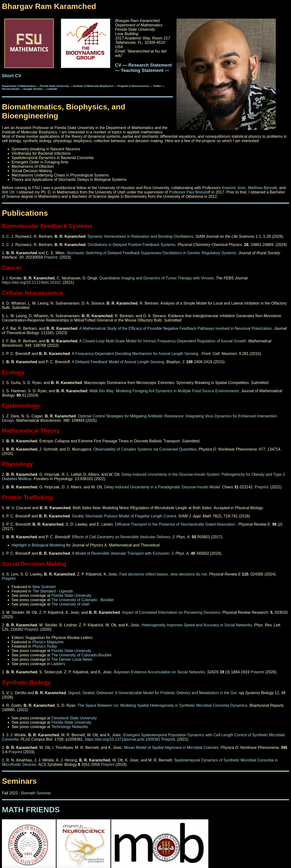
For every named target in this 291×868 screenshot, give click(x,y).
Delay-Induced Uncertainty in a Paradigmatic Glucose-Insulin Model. (162, 487)
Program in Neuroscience (134, 86)
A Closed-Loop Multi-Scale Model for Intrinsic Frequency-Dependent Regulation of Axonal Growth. (163, 341)
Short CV (12, 76)
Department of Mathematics (19, 86)
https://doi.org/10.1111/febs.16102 (31, 282)
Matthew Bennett (262, 188)
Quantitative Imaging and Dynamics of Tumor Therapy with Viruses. (157, 278)
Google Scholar (33, 89)
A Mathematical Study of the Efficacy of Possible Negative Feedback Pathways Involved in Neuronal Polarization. (176, 328)
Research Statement (150, 65)
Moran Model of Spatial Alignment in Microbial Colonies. (172, 748)
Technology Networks (70, 727)
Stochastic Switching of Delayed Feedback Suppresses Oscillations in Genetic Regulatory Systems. (152, 253)
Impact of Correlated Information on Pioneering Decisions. (172, 612)
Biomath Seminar (36, 793)
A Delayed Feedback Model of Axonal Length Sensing (118, 362)
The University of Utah (70, 604)
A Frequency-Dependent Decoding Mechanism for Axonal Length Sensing (135, 354)
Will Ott (8, 192)
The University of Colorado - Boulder (83, 600)
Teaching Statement (142, 70)
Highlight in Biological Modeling (38, 545)
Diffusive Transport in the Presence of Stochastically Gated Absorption (176, 524)
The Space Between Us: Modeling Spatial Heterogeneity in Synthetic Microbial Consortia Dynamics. (163, 705)
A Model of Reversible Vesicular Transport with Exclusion (120, 553)
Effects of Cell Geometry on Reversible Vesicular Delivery (121, 537)
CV (118, 65)
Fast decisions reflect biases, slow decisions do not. (164, 574)
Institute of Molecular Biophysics (94, 86)
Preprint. (51, 257)
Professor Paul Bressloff (190, 192)
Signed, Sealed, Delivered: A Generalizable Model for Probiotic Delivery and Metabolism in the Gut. (153, 693)
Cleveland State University (74, 718)
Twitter (157, 86)
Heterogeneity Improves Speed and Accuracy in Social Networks (197, 625)
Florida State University (55, 86)
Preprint (262, 487)
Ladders (58, 664)
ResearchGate (11, 89)
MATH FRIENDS (31, 810)
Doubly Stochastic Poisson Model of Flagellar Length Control (124, 516)
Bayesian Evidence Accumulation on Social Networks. (160, 672)
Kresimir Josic (234, 188)
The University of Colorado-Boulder (81, 655)
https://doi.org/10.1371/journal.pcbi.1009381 (123, 739)
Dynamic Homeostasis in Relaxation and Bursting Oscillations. (140, 236)
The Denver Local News (72, 659)
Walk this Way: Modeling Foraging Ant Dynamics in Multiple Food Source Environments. (165, 391)
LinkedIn (52, 89)
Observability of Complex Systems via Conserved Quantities (145, 449)
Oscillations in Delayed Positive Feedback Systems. (132, 245)
